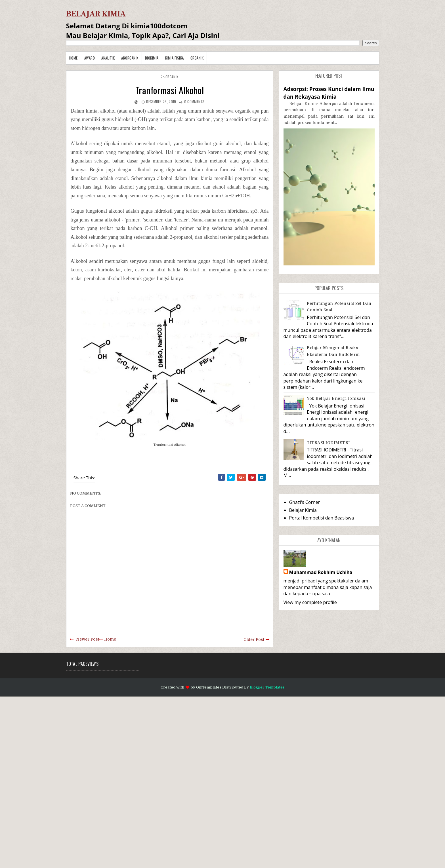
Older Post (254, 639)
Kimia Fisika (175, 58)
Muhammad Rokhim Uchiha (321, 572)
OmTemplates (209, 687)
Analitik (108, 58)
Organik (197, 58)
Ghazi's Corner (305, 502)
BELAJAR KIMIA (96, 14)
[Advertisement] (170, 782)
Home (74, 58)
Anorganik (130, 58)
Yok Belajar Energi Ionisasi (336, 398)
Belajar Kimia (303, 510)
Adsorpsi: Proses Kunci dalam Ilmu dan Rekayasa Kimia (329, 93)
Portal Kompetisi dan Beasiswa (322, 518)
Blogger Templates (267, 687)
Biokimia (152, 58)
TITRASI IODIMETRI (328, 443)
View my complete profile (310, 602)
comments (194, 102)
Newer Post (88, 639)
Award (90, 58)
